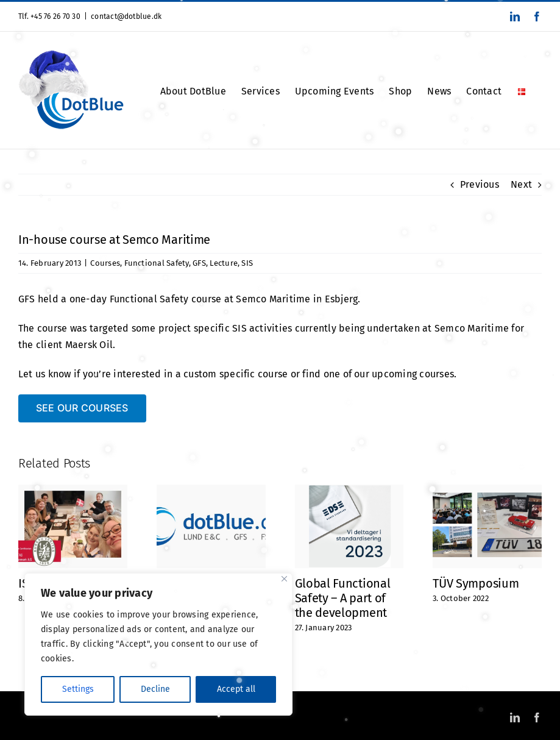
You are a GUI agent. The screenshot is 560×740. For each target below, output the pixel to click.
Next (521, 184)
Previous (480, 184)
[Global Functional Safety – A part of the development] (349, 490)
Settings (78, 689)
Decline (155, 689)
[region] (158, 644)
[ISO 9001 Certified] (73, 490)
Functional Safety (157, 263)
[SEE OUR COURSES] (82, 408)
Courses (105, 263)
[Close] (284, 579)
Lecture (224, 263)
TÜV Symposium (476, 583)
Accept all (236, 689)
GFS (199, 263)
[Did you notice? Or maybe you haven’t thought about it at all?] (211, 490)
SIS (247, 263)
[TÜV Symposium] (487, 490)
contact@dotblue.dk (126, 16)
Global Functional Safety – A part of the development (343, 598)
